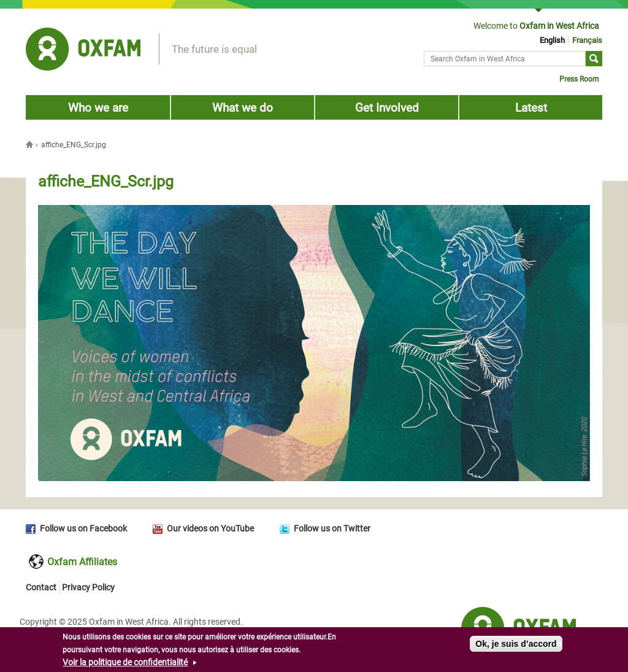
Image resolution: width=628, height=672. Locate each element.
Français (587, 40)
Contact (41, 587)
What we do (243, 108)
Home (31, 144)
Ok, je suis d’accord (516, 646)
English (552, 40)
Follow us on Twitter (332, 528)
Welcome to (536, 26)
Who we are (98, 108)
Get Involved (387, 108)
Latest (531, 108)
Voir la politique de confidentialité (125, 665)
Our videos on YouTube (210, 528)
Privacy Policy (88, 587)
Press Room (579, 79)
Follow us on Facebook (83, 528)
